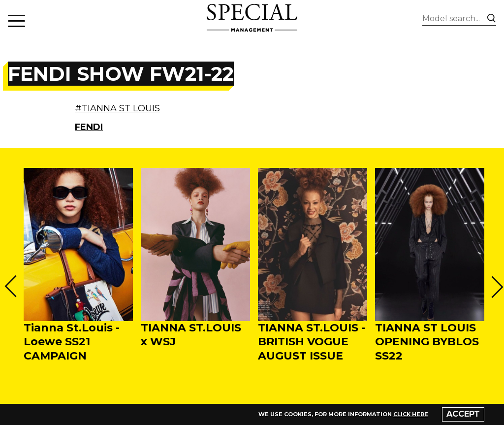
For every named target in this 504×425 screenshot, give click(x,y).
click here (411, 414)
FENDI (89, 127)
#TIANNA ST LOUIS (117, 108)
